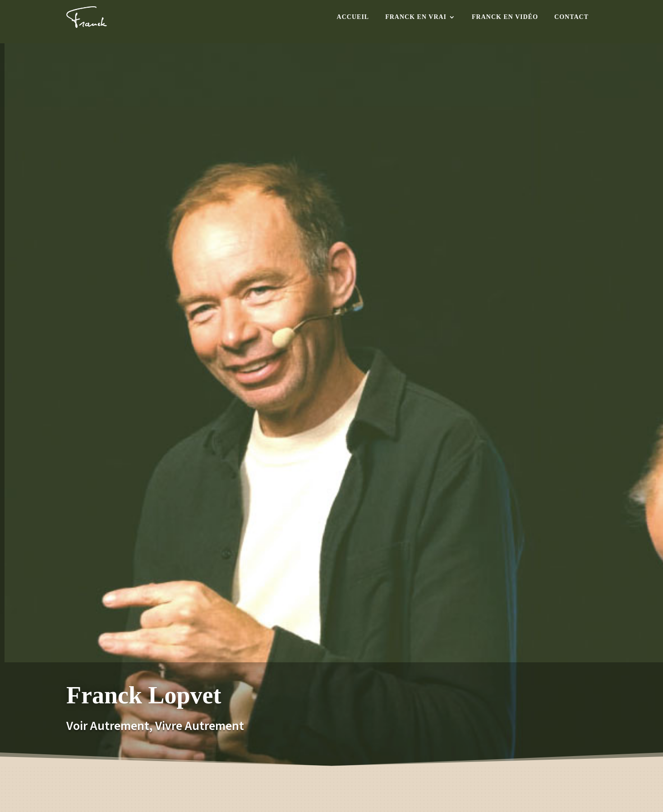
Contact (571, 17)
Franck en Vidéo (505, 17)
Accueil (353, 17)
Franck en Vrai (416, 17)
